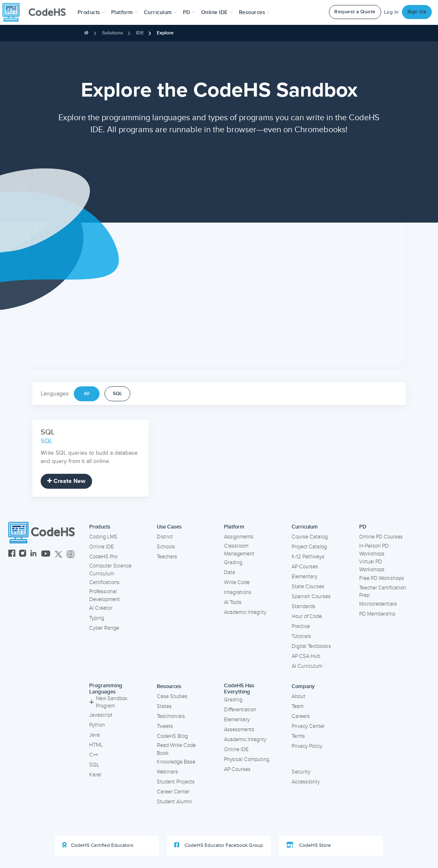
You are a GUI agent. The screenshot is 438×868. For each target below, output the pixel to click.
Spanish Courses (311, 596)
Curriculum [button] (161, 12)
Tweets (165, 726)
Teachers (167, 557)
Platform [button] (125, 12)
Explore (165, 33)
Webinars (167, 772)
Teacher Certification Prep (383, 592)
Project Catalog (309, 547)
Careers (301, 716)
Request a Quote (355, 12)
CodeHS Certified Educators (98, 845)
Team (298, 706)
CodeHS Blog (172, 736)
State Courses (308, 587)
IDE (140, 33)
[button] (91, 12)
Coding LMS (103, 537)
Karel (95, 775)
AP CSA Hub (306, 656)
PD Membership (377, 614)
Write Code (237, 582)
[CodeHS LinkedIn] (33, 554)
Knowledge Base (176, 762)
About (298, 696)
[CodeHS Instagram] (23, 554)
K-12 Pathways (308, 557)
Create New (66, 481)
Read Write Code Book (176, 749)
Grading (233, 563)
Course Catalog (310, 537)
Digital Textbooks (311, 646)
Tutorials (301, 636)
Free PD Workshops (382, 578)
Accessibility (306, 782)
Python (97, 725)
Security (301, 772)
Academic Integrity (245, 612)
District (165, 537)
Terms (298, 736)
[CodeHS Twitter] (58, 554)
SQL (117, 394)
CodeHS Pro (103, 557)
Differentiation (240, 710)
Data (230, 572)
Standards (303, 606)
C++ (94, 755)
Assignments (239, 537)
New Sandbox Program (108, 702)
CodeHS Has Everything (239, 689)
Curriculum (305, 527)
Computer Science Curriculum (110, 570)
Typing (97, 618)
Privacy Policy (307, 746)
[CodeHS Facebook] (12, 554)
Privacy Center (308, 726)
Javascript (101, 715)
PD (363, 527)
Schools (166, 547)
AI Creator (101, 608)
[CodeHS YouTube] (46, 554)
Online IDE (101, 547)
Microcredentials (378, 604)
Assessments (239, 730)
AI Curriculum (307, 666)
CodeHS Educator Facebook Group (219, 845)
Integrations (238, 592)
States (164, 706)
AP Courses (305, 567)
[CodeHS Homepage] (37, 12)
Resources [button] (255, 12)
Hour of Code (307, 616)
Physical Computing (247, 759)
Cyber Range (104, 628)
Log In (392, 12)
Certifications (104, 582)
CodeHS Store (309, 845)
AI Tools (233, 602)
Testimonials (171, 716)
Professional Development (105, 595)
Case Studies (172, 696)
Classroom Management (239, 550)
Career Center (173, 792)
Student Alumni (174, 802)
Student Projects (176, 782)
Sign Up (417, 12)
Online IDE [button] (217, 12)
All (87, 394)
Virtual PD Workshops (372, 566)
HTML (96, 745)
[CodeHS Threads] (71, 554)
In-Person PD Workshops (374, 550)
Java (95, 735)
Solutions (113, 33)
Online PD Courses (381, 537)
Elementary (304, 577)
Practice (301, 626)
